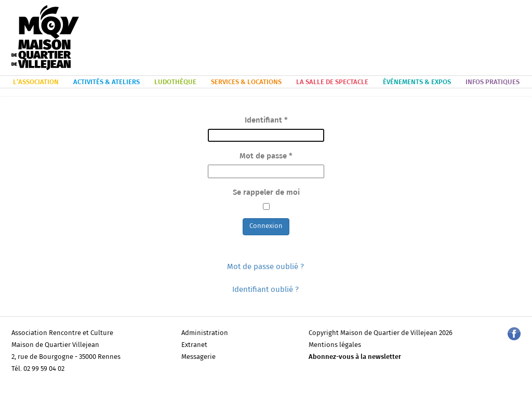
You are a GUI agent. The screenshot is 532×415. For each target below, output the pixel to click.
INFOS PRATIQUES (493, 82)
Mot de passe (266, 156)
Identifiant (266, 120)
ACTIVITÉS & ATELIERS (107, 82)
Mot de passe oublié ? (265, 267)
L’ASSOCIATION (36, 82)
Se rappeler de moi (266, 192)
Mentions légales (335, 345)
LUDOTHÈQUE (175, 82)
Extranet (194, 345)
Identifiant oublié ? (265, 290)
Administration (205, 333)
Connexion (266, 226)
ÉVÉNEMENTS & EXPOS (417, 82)
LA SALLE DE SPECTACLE (332, 82)
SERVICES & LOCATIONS (246, 82)
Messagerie (198, 357)
